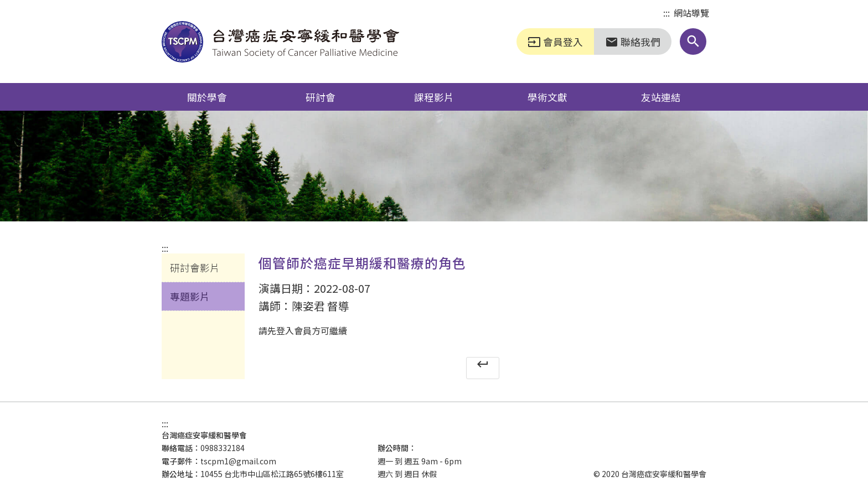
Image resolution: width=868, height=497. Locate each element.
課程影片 (434, 97)
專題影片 (190, 296)
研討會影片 (195, 267)
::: (666, 13)
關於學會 (207, 97)
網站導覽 (691, 13)
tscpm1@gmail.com (238, 461)
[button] (693, 42)
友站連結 (661, 97)
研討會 (321, 97)
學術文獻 (547, 97)
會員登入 (555, 42)
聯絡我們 (633, 42)
